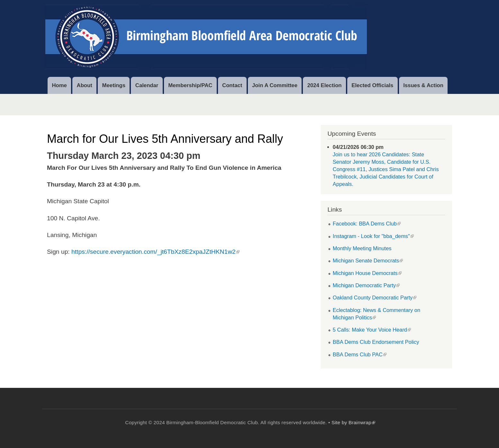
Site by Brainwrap (353, 422)
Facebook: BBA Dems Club (367, 224)
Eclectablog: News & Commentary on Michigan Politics (377, 314)
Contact (232, 85)
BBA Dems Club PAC (360, 354)
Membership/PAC (190, 85)
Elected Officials (372, 85)
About (85, 85)
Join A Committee (275, 85)
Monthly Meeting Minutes (362, 248)
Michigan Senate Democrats (368, 261)
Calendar (147, 85)
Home (59, 85)
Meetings (114, 85)
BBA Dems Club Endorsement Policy (376, 342)
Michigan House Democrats (367, 273)
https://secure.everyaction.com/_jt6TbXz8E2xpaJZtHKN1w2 (155, 252)
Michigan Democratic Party (366, 285)
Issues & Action (423, 85)
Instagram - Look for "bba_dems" (373, 236)
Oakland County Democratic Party (375, 297)
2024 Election (325, 85)
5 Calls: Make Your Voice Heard (372, 330)
